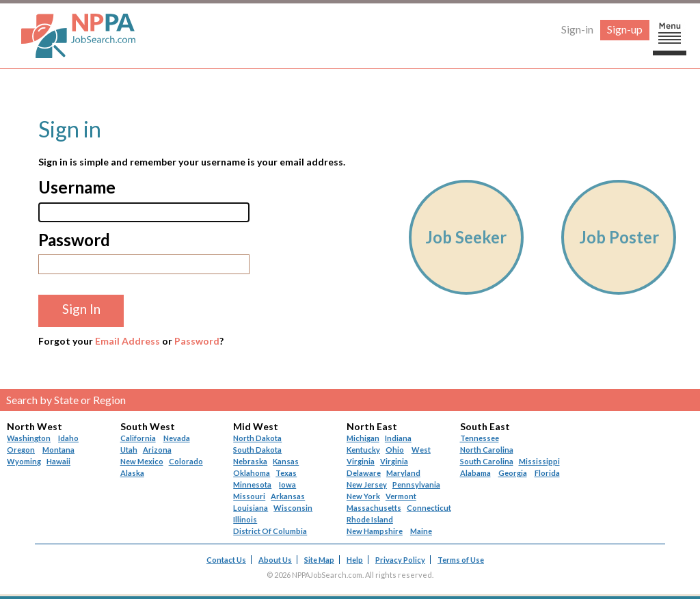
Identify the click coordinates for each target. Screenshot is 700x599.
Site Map (319, 560)
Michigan (363, 438)
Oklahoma (252, 473)
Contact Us (226, 560)
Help (355, 560)
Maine (421, 531)
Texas (286, 473)
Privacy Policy (400, 560)
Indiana (398, 438)
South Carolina (487, 461)
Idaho (68, 438)
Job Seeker (466, 237)
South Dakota (257, 450)
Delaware (364, 473)
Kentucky (363, 450)
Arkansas (288, 496)
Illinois (245, 519)
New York (363, 496)
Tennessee (480, 438)
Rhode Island (370, 519)
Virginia (394, 461)
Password (197, 341)
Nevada (177, 438)
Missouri (249, 496)
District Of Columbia (270, 531)
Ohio (395, 450)
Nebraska (250, 461)
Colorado (186, 461)
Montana (58, 450)
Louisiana (251, 508)
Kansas (286, 461)
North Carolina (487, 450)
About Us (275, 560)
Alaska (132, 473)
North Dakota (257, 438)
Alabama (475, 473)
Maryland (403, 473)
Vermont (401, 496)
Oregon (21, 450)
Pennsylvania (416, 484)
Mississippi (539, 461)
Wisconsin (293, 508)
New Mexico (142, 461)
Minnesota (252, 484)
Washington (29, 438)
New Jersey (367, 484)
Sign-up (625, 29)
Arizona (157, 450)
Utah (129, 450)
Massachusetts (374, 508)
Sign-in (577, 29)
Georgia (513, 473)
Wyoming (24, 461)
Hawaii (58, 461)
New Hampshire (375, 531)
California (138, 438)
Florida (547, 473)
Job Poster (619, 237)
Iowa (287, 484)
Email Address (127, 341)
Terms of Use (461, 560)
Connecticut (429, 508)
